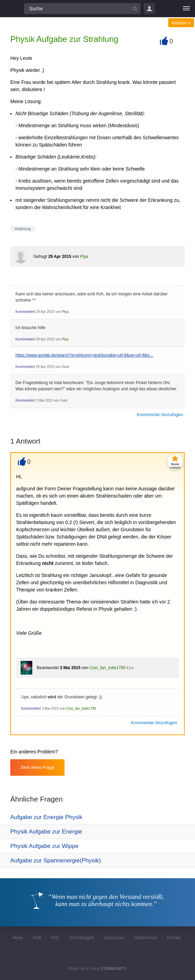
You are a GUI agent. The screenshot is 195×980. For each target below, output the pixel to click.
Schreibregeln (82, 938)
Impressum (114, 938)
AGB (37, 938)
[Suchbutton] (135, 9)
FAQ (55, 938)
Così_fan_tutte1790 (107, 668)
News (18, 938)
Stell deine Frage (37, 767)
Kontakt (174, 938)
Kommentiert (25, 312)
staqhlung (23, 229)
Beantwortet (48, 668)
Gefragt (40, 257)
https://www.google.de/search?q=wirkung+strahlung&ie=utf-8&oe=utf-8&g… (84, 355)
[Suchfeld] (82, 9)
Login (149, 9)
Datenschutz (146, 938)
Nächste (181, 23)
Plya (84, 257)
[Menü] (186, 9)
